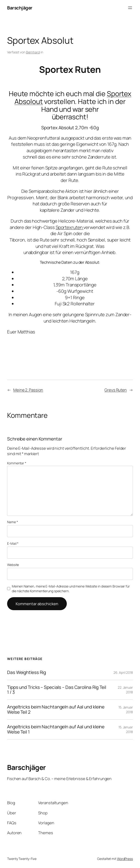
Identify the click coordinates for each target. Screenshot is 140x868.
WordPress (125, 859)
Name (12, 522)
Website (13, 565)
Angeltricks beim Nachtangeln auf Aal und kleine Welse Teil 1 (56, 729)
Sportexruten (70, 227)
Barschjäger (20, 8)
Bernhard (33, 52)
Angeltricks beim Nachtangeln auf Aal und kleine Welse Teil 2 (56, 710)
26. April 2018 (123, 672)
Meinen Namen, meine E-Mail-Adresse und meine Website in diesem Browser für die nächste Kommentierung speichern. (71, 589)
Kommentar (17, 463)
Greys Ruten (116, 390)
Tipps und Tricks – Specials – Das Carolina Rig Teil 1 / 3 (57, 690)
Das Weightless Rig (27, 672)
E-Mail (13, 543)
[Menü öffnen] (130, 8)
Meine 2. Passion (28, 390)
